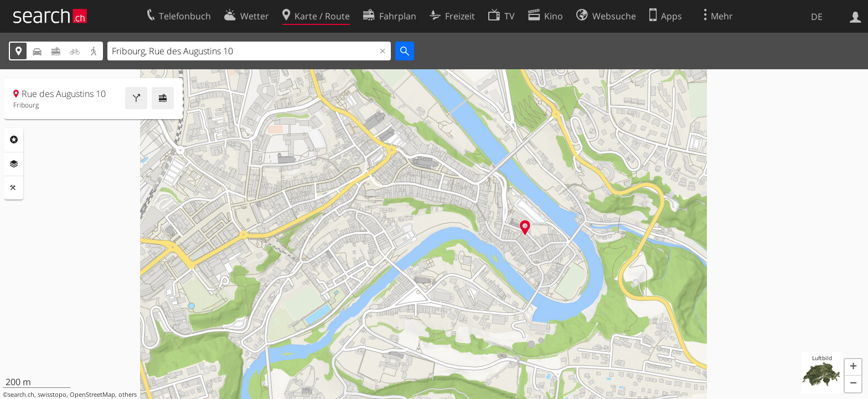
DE (817, 17)
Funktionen (14, 188)
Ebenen (14, 164)
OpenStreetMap (92, 395)
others (128, 395)
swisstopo (52, 395)
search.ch (21, 395)
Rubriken (14, 140)
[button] (853, 367)
